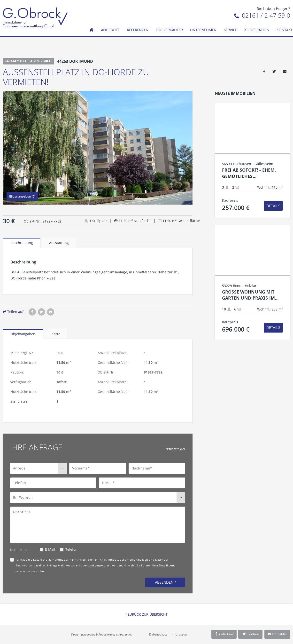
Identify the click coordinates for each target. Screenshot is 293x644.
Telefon (71, 549)
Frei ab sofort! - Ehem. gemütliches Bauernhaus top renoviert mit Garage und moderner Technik (251, 173)
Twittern (251, 634)
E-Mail (50, 549)
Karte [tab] (56, 334)
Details (273, 206)
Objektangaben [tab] (23, 334)
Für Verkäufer (169, 30)
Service (230, 30)
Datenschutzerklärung (48, 560)
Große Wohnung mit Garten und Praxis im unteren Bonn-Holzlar (251, 295)
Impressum (180, 634)
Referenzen (138, 30)
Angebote (110, 30)
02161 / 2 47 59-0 (262, 15)
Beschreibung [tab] (22, 243)
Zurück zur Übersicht (146, 614)
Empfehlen (277, 634)
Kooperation (257, 30)
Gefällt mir (224, 634)
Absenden (164, 582)
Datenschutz (158, 634)
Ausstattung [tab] (59, 243)
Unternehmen (203, 30)
